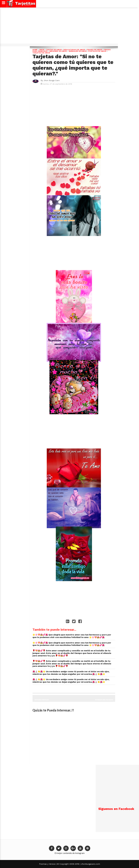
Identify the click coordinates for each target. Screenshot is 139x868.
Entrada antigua (42, 700)
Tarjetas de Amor (41, 53)
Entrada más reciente (104, 700)
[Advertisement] (69, 26)
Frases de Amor (94, 50)
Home (35, 50)
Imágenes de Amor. (58, 51)
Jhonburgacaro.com (90, 864)
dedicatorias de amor (74, 50)
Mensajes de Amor (78, 51)
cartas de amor (54, 50)
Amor (42, 50)
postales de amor (97, 51)
